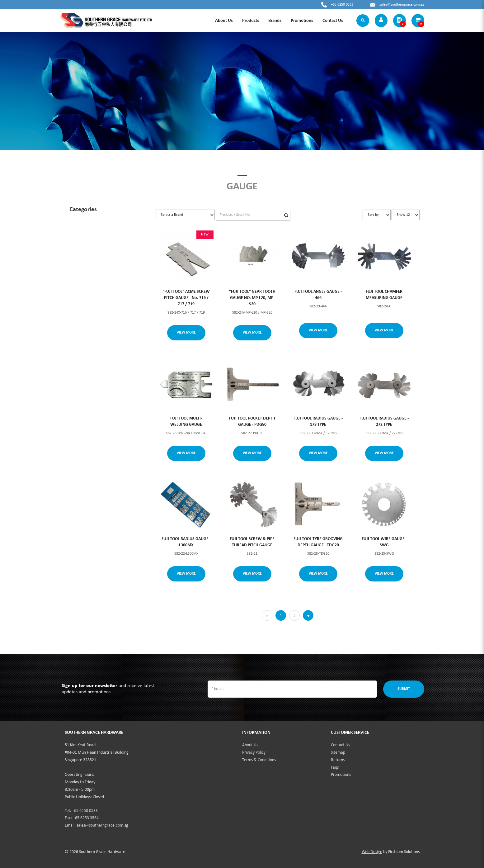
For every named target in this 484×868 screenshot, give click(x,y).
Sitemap (338, 753)
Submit (404, 689)
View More (186, 333)
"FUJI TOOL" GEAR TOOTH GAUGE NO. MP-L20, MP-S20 (252, 298)
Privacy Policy (254, 753)
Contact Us (340, 745)
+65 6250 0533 (342, 5)
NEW (205, 235)
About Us (250, 745)
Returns (338, 760)
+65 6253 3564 (86, 818)
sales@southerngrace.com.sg (402, 5)
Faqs (335, 768)
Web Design (372, 852)
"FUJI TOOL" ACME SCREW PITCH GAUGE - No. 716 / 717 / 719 (186, 298)
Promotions (341, 775)
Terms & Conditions (259, 760)
